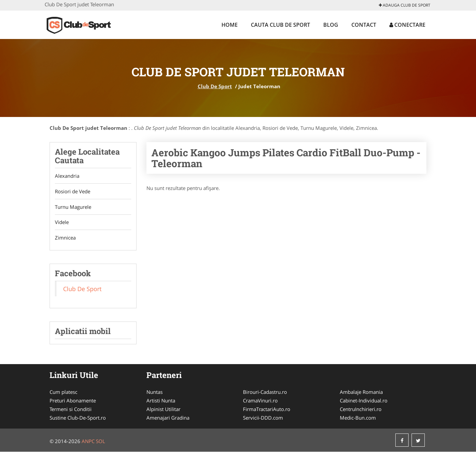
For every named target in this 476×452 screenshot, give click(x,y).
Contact (364, 25)
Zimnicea (65, 238)
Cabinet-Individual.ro (364, 401)
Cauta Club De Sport (280, 25)
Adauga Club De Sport (405, 5)
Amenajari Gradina (168, 418)
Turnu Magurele (73, 207)
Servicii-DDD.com (263, 418)
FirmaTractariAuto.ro (267, 409)
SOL (100, 441)
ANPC (88, 441)
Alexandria (67, 176)
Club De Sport (215, 86)
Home (230, 25)
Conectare (407, 25)
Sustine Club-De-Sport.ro (78, 418)
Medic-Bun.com (358, 418)
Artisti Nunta (161, 401)
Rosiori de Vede (73, 191)
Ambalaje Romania (361, 392)
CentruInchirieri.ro (361, 409)
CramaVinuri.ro (260, 401)
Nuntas (155, 392)
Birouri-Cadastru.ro (265, 392)
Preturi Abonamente (73, 401)
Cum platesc (63, 392)
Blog (331, 25)
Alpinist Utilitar (163, 409)
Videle (62, 222)
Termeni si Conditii (71, 409)
